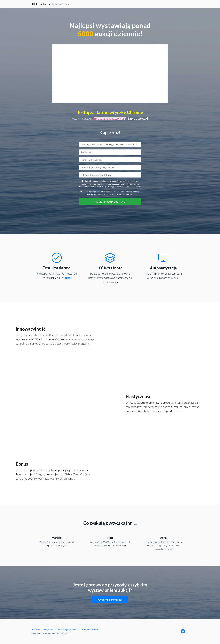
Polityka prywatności (68, 629)
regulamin (96, 192)
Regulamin (49, 629)
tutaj (68, 278)
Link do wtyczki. (138, 118)
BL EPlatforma (51, 4)
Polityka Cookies (90, 629)
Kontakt (36, 629)
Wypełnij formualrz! (110, 600)
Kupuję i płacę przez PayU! (110, 201)
